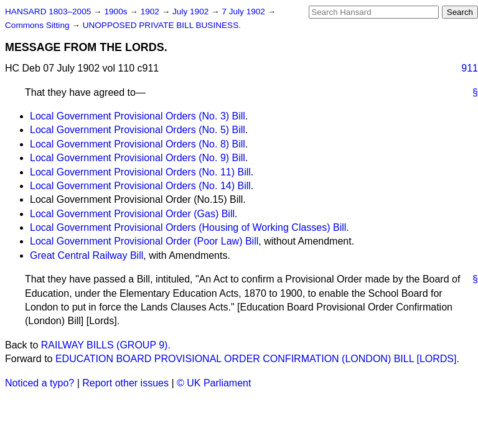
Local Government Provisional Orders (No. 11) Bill (140, 172)
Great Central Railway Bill (87, 255)
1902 (151, 12)
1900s (117, 12)
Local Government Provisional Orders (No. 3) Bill (138, 116)
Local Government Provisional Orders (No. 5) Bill (138, 130)
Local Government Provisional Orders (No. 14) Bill (140, 186)
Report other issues (125, 383)
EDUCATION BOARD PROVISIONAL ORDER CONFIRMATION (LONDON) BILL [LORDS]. (257, 359)
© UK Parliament (214, 383)
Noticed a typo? (40, 383)
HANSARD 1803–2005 (48, 12)
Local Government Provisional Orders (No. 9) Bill (138, 158)
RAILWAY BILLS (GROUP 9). (106, 345)
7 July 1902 (244, 12)
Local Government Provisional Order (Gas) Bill (132, 214)
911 (470, 68)
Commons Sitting (38, 25)
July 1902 (192, 12)
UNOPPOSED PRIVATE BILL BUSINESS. (162, 25)
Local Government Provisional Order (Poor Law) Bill (144, 241)
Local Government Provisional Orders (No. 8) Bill (138, 144)
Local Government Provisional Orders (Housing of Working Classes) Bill (188, 227)
